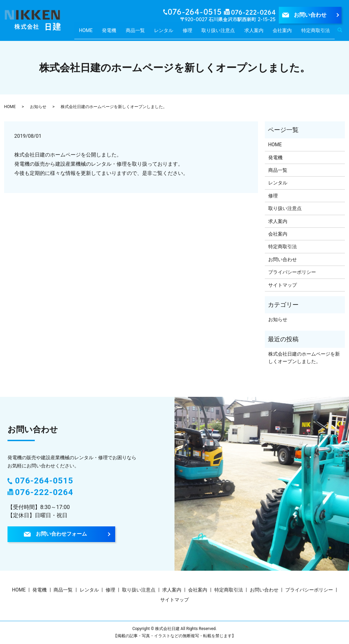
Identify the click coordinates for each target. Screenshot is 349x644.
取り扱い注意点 (220, 33)
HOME (95, 33)
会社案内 (283, 33)
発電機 (117, 33)
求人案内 (256, 33)
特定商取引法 (316, 33)
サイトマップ (283, 285)
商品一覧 (141, 33)
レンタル (168, 33)
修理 (190, 33)
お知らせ (38, 107)
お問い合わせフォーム (61, 534)
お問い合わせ (310, 15)
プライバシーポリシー (292, 272)
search (344, 34)
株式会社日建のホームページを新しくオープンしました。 (304, 358)
